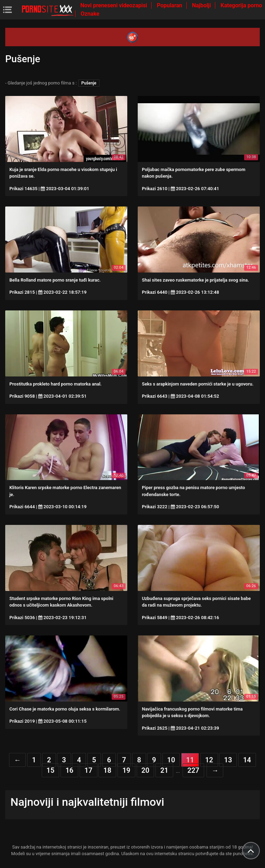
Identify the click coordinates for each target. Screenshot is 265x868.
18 (107, 770)
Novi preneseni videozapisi (114, 5)
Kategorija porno (241, 5)
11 (190, 760)
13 (228, 760)
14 (247, 760)
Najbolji (202, 5)
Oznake (90, 14)
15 (51, 770)
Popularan (170, 5)
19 (126, 770)
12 (209, 760)
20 (146, 770)
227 (193, 770)
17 (89, 770)
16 (69, 770)
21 (164, 770)
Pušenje (89, 83)
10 (171, 760)
